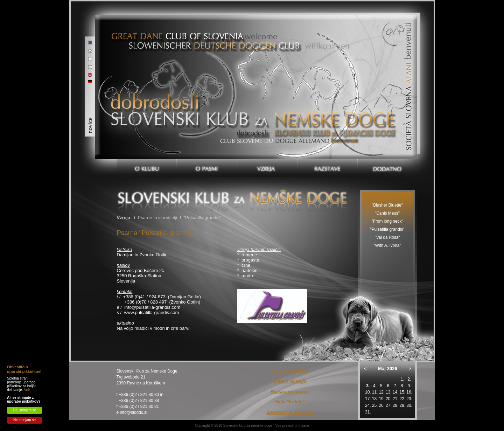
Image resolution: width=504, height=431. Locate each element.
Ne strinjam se (24, 420)
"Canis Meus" (387, 213)
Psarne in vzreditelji (158, 218)
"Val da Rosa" (387, 237)
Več (27, 390)
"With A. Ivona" (387, 245)
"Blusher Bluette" (387, 205)
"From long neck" (387, 221)
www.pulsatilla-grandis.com (151, 312)
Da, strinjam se (25, 410)
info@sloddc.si (134, 412)
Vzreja (124, 218)
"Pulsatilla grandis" (202, 218)
